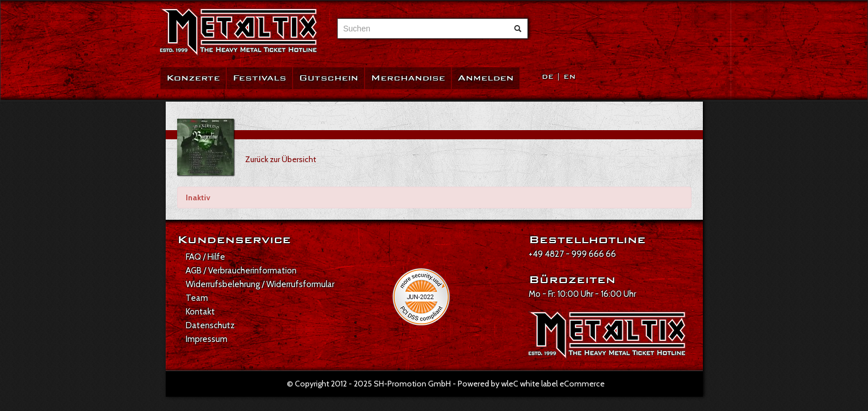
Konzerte (193, 78)
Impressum (207, 339)
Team (197, 298)
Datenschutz (210, 325)
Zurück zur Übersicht (281, 159)
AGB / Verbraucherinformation (241, 271)
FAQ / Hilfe (205, 257)
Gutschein (329, 78)
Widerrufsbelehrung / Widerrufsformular (260, 284)
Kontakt (200, 312)
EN (569, 77)
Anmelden (486, 78)
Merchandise (408, 78)
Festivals (259, 78)
